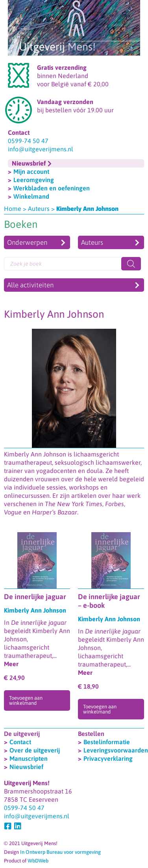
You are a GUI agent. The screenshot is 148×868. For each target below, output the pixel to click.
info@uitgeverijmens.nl (41, 149)
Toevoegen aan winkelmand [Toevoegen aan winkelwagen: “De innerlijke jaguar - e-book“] (100, 709)
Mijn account (31, 171)
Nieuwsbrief (26, 767)
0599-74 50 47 (28, 141)
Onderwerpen (27, 242)
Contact (20, 742)
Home (13, 209)
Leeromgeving (34, 180)
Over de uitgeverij (35, 750)
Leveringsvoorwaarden (116, 750)
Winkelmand (31, 196)
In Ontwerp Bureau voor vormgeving (60, 852)
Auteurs (39, 209)
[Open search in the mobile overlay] (72, 264)
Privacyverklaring (108, 758)
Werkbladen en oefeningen (52, 188)
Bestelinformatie (107, 742)
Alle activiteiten (30, 285)
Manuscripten (29, 758)
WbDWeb (38, 861)
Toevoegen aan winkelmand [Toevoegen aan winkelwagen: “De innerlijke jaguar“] (26, 700)
